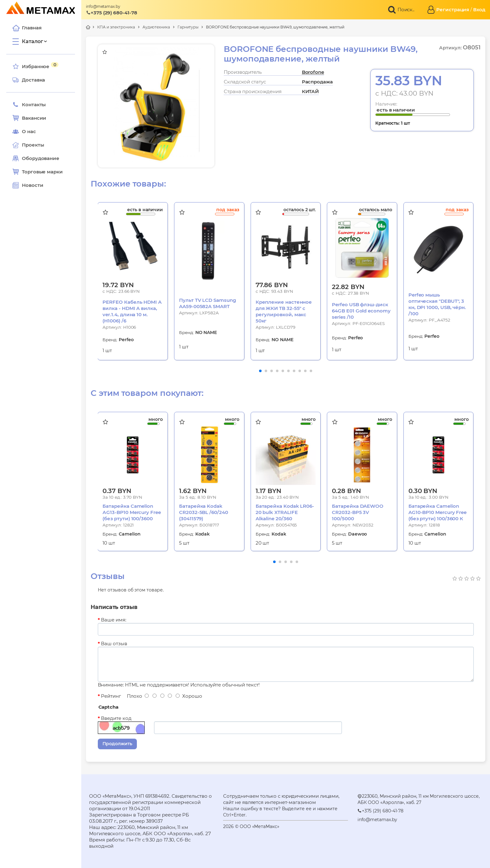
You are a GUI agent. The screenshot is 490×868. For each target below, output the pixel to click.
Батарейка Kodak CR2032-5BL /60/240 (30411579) (204, 512)
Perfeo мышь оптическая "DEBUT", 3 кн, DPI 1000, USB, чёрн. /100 (437, 304)
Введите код (116, 718)
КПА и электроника (116, 27)
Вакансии (29, 118)
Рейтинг (111, 696)
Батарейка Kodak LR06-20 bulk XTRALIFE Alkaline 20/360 (285, 512)
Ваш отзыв (114, 644)
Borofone (313, 72)
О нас (24, 132)
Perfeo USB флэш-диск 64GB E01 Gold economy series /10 (361, 311)
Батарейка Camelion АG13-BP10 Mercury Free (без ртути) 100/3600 (132, 512)
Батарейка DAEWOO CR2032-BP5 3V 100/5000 (358, 512)
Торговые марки (38, 172)
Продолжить (117, 744)
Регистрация (453, 10)
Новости (28, 185)
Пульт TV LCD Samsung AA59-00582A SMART (207, 303)
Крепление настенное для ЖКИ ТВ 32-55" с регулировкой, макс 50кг (284, 311)
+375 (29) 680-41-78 (112, 13)
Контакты (29, 105)
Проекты (33, 145)
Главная (27, 28)
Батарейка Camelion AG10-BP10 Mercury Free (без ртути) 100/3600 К (437, 512)
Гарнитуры (188, 27)
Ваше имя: (113, 620)
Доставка (29, 80)
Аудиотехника (156, 27)
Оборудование (41, 158)
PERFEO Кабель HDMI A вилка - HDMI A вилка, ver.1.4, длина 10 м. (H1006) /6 (132, 311)
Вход (479, 10)
